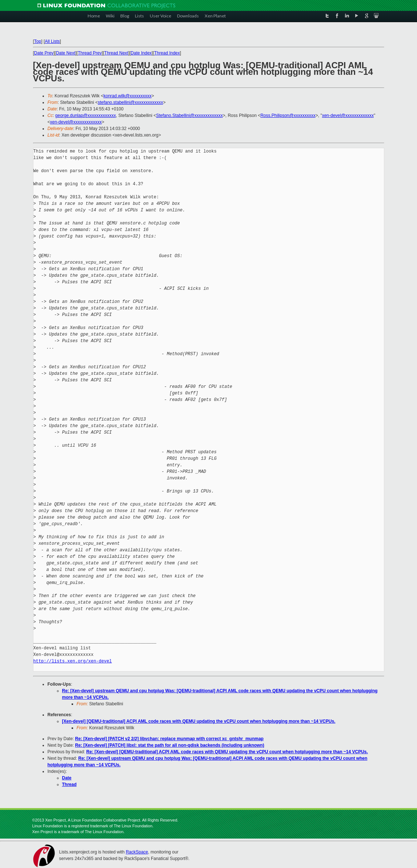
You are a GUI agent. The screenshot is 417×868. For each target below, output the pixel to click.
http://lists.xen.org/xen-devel (73, 661)
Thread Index (167, 53)
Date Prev (44, 53)
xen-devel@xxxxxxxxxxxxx (348, 115)
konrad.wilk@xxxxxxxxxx (127, 96)
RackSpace (137, 852)
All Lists (52, 41)
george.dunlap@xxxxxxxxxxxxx (86, 115)
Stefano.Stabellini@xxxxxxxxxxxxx (189, 115)
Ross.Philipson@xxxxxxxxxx (288, 115)
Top (38, 41)
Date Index (141, 53)
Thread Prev (90, 53)
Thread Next (116, 53)
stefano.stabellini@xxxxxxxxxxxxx (131, 102)
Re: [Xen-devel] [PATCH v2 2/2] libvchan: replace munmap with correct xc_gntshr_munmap (169, 739)
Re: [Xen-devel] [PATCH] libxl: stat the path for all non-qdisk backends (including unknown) (170, 745)
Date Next (66, 53)
